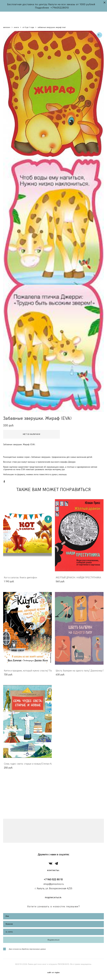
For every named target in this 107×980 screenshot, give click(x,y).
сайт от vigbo (53, 973)
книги (16, 27)
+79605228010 (60, 7)
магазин (7, 27)
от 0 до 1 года (28, 27)
